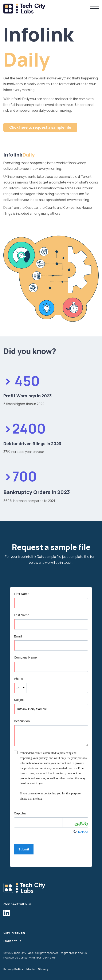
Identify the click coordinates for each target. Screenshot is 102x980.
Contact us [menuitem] (12, 941)
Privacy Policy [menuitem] (13, 969)
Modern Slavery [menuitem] (37, 969)
